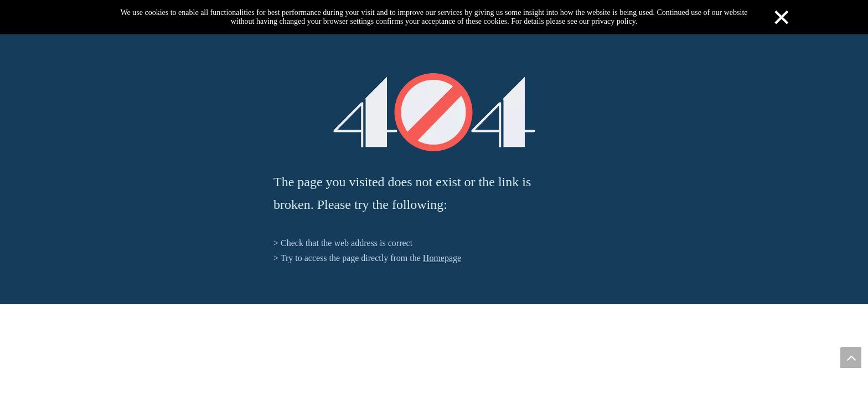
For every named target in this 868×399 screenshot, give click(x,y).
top (851, 357)
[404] (434, 112)
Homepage (442, 258)
